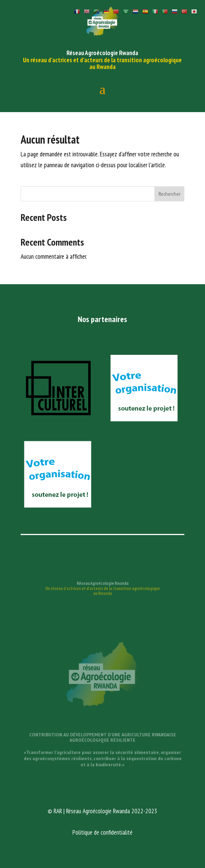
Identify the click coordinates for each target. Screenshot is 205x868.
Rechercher (170, 194)
